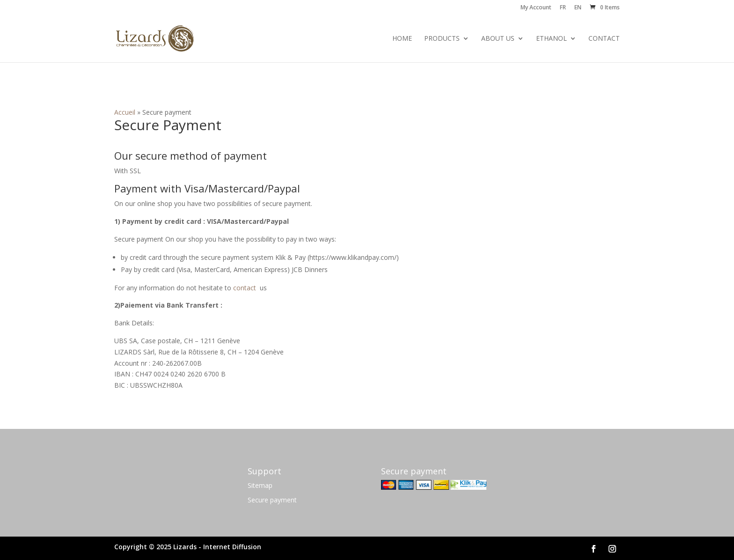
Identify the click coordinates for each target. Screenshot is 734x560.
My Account (536, 8)
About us (498, 39)
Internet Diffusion (232, 547)
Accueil (125, 112)
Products (442, 39)
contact (245, 288)
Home (402, 39)
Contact (604, 39)
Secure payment (272, 500)
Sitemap (260, 485)
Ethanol (551, 39)
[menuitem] (563, 10)
